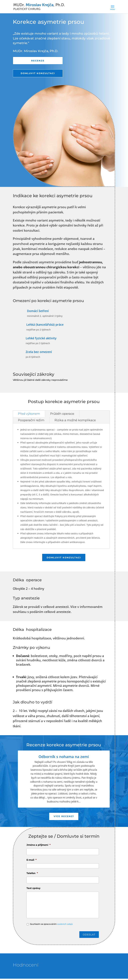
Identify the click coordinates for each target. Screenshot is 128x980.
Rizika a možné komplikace (75, 421)
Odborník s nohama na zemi (64, 758)
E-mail (31, 861)
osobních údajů (65, 925)
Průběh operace (62, 414)
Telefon (32, 874)
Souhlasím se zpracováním (51, 925)
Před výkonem (29, 414)
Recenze (38, 61)
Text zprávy (33, 889)
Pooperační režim (31, 421)
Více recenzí (64, 818)
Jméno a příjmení (38, 846)
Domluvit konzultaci (38, 74)
